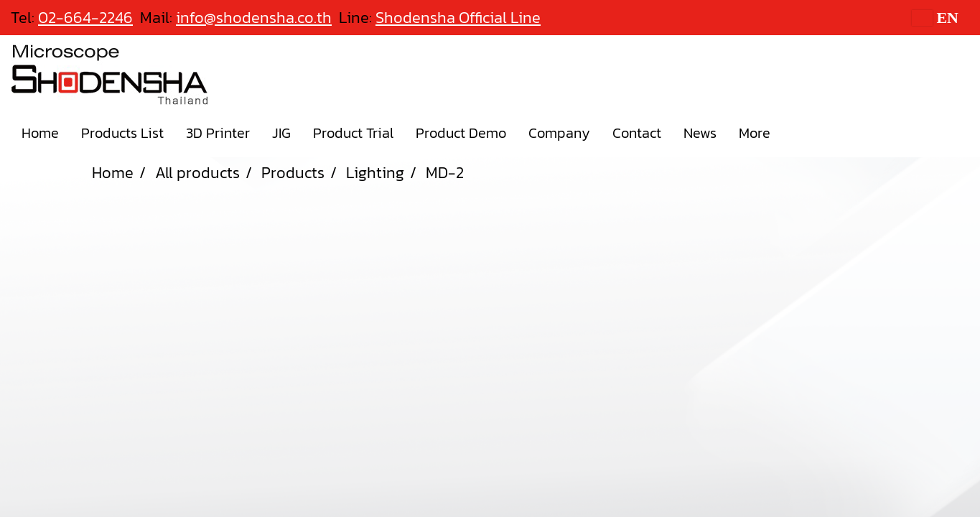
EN (935, 18)
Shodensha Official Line (458, 18)
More (755, 133)
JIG (281, 133)
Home (40, 133)
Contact (637, 133)
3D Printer (218, 133)
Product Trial (353, 133)
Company (559, 133)
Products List (122, 133)
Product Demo (461, 133)
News (700, 133)
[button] (794, 133)
